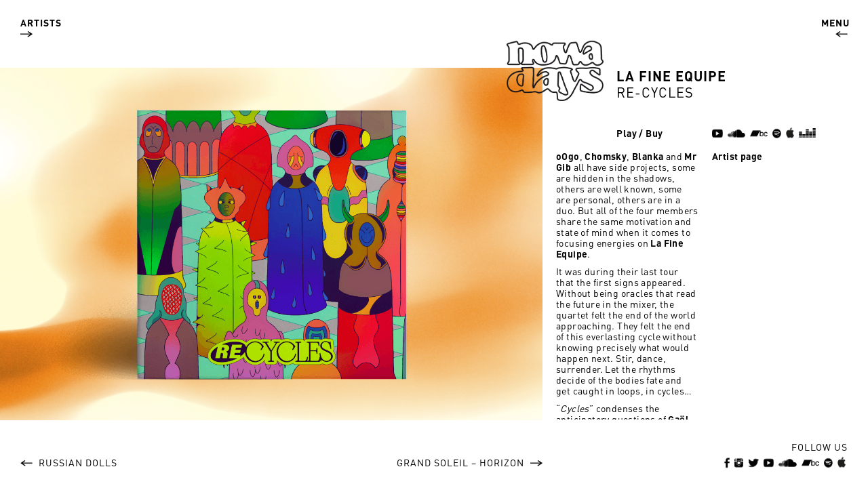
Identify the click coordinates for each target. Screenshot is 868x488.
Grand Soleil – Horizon (470, 462)
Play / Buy (639, 133)
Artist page (737, 156)
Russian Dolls (69, 462)
